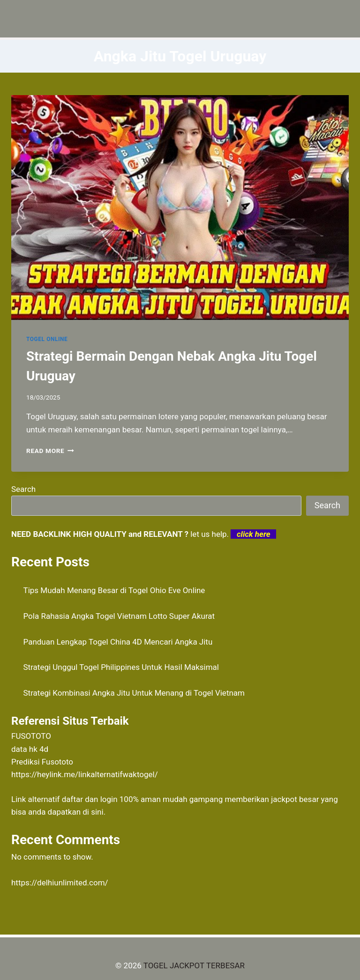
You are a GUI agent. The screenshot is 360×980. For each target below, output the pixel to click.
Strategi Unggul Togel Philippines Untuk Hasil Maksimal (121, 667)
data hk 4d (30, 749)
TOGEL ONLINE (47, 339)
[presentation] (180, 208)
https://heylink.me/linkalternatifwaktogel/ (85, 774)
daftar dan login (90, 799)
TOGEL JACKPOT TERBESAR (194, 965)
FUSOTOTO (31, 736)
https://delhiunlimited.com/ (60, 883)
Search (23, 489)
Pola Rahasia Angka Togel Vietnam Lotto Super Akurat (119, 616)
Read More (50, 451)
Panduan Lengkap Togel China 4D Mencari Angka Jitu (118, 642)
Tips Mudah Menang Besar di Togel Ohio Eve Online (114, 590)
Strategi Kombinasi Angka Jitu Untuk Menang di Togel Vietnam (134, 693)
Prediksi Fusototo (42, 762)
